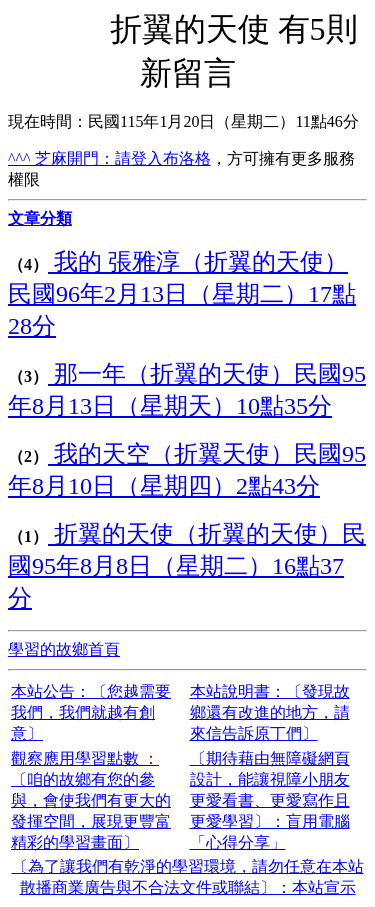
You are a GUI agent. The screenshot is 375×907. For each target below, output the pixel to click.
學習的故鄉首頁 (64, 649)
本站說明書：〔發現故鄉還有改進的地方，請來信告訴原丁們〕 (270, 712)
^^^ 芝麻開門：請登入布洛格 (109, 158)
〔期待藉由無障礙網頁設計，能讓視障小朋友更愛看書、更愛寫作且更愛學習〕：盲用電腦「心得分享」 (270, 800)
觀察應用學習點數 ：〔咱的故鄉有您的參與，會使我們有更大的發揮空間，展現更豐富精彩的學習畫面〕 (91, 800)
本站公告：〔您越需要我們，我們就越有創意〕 (91, 712)
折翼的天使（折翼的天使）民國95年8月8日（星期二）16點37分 (187, 566)
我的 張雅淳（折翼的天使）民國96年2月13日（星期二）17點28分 (182, 294)
